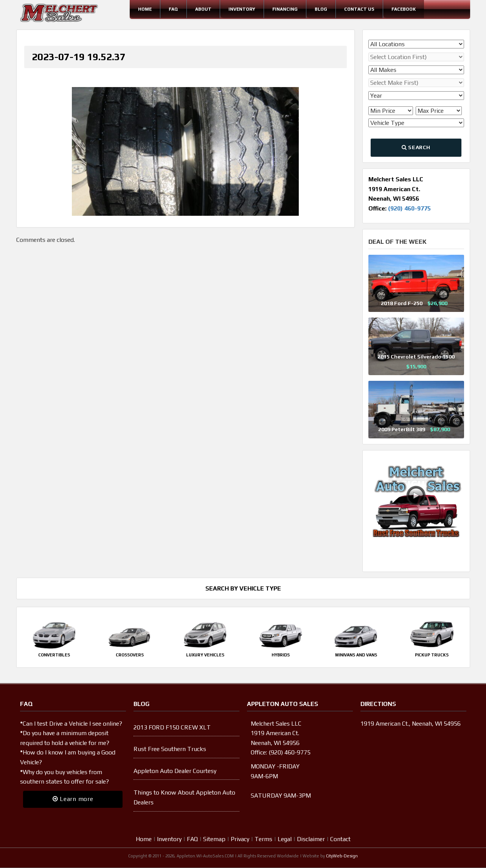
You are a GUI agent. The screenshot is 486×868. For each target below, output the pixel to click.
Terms (263, 839)
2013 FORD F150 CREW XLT (172, 727)
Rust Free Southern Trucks (170, 749)
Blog (321, 9)
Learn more (73, 799)
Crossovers (130, 655)
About (203, 9)
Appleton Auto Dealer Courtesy (175, 771)
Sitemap (214, 839)
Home (145, 9)
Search (416, 147)
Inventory (242, 9)
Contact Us (359, 9)
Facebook (404, 9)
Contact (340, 839)
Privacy (240, 839)
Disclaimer (311, 839)
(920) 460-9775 (409, 208)
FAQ (173, 9)
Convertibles (54, 655)
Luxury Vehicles (205, 655)
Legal (285, 839)
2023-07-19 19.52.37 (79, 57)
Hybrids (281, 655)
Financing (285, 9)
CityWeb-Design (342, 856)
